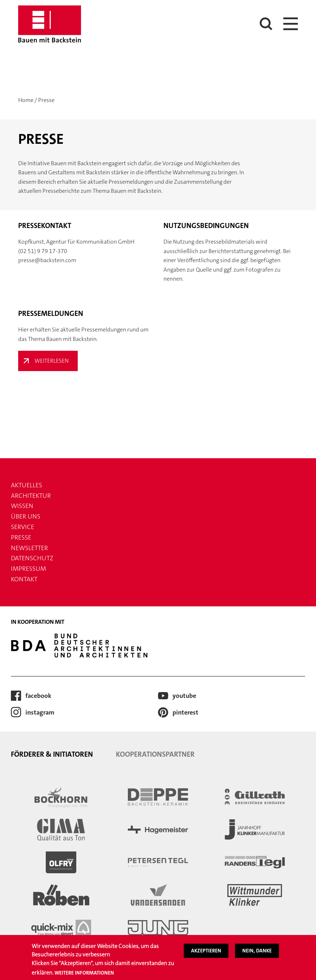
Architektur (31, 496)
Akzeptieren (206, 951)
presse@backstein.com (47, 260)
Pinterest (185, 712)
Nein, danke (257, 951)
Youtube (184, 696)
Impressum (29, 569)
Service (23, 527)
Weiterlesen (52, 361)
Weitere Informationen (84, 973)
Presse (21, 537)
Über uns (26, 516)
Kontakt (24, 579)
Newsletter (29, 548)
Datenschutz (32, 558)
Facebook (38, 696)
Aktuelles (27, 485)
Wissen (22, 506)
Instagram (40, 712)
